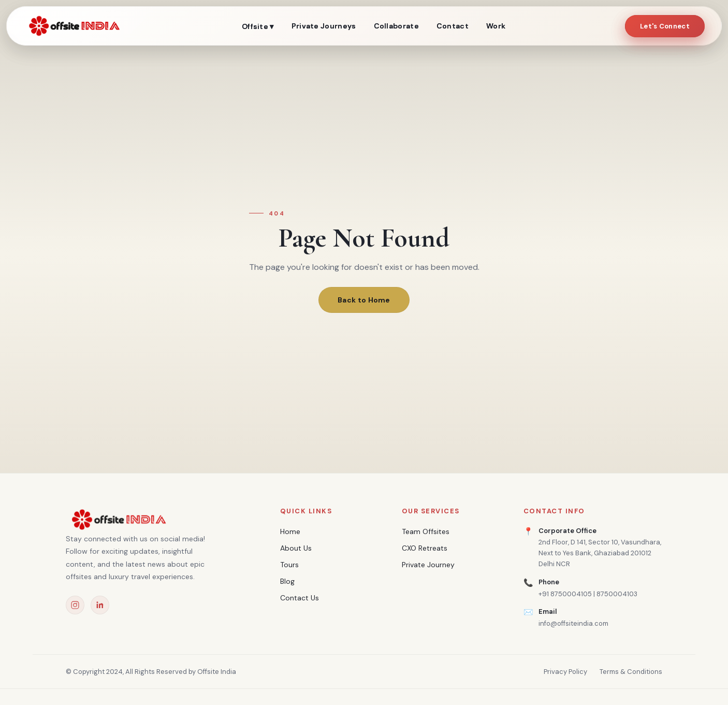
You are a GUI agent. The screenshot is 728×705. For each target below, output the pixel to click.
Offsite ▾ (258, 26)
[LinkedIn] (100, 605)
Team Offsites (426, 531)
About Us (296, 548)
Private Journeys (324, 26)
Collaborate (396, 26)
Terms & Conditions (631, 672)
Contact (453, 26)
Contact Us (300, 598)
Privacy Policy (565, 672)
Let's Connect (665, 26)
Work (496, 26)
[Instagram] (75, 605)
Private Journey (428, 565)
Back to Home (364, 300)
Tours (289, 565)
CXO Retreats (425, 548)
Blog (287, 581)
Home (290, 531)
